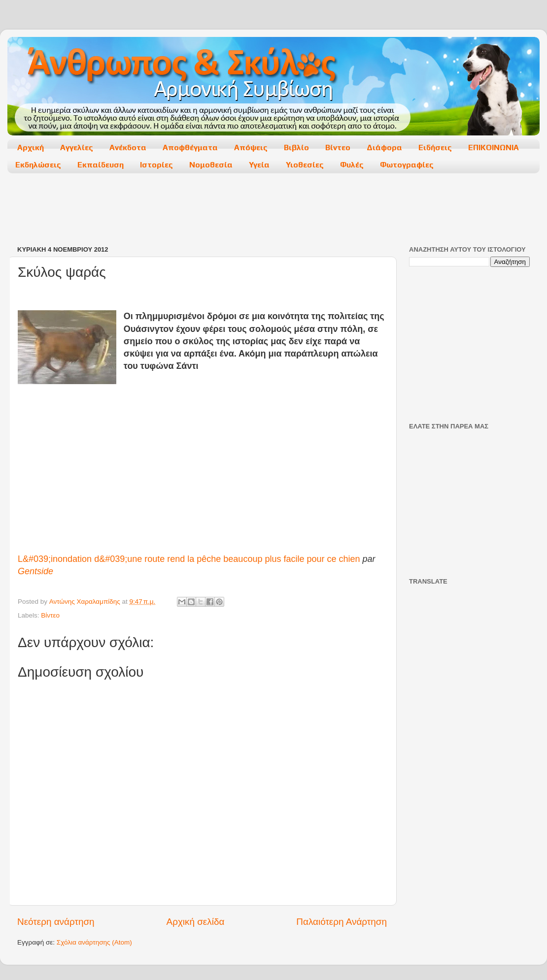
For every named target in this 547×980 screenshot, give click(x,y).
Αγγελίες (77, 147)
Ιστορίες (156, 165)
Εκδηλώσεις (38, 165)
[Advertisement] (273, 210)
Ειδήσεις (435, 147)
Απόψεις (251, 147)
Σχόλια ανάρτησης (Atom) (94, 942)
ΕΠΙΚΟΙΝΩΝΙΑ (494, 147)
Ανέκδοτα (128, 147)
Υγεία (259, 165)
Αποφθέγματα (190, 147)
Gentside (35, 571)
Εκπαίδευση (101, 165)
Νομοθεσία (211, 165)
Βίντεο (338, 147)
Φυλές (352, 165)
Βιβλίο (296, 147)
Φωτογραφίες (407, 165)
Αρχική (31, 147)
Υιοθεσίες (305, 165)
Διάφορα (384, 147)
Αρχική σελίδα (196, 922)
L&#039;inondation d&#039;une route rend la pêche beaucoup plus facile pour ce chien (189, 559)
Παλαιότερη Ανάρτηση (342, 922)
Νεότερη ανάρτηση (56, 922)
